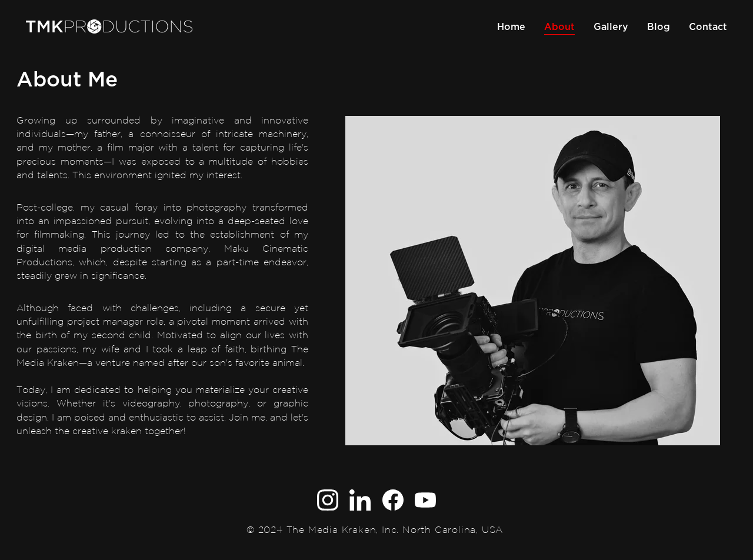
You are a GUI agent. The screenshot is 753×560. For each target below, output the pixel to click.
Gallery (611, 26)
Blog (659, 26)
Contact (708, 26)
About (559, 26)
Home (511, 26)
